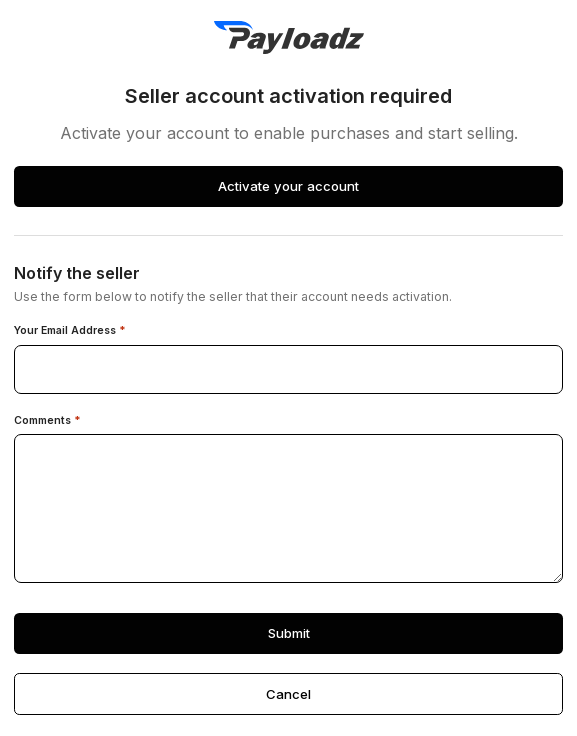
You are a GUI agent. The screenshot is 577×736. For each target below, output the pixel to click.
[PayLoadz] (289, 37)
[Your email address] (288, 369)
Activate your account (288, 186)
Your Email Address (70, 331)
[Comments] (288, 508)
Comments (47, 421)
